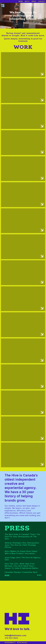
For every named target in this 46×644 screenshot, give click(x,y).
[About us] (27, 1)
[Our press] (34, 1)
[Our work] (21, 1)
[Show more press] (7, 575)
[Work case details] (23, 65)
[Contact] (42, 1)
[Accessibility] (10, 643)
